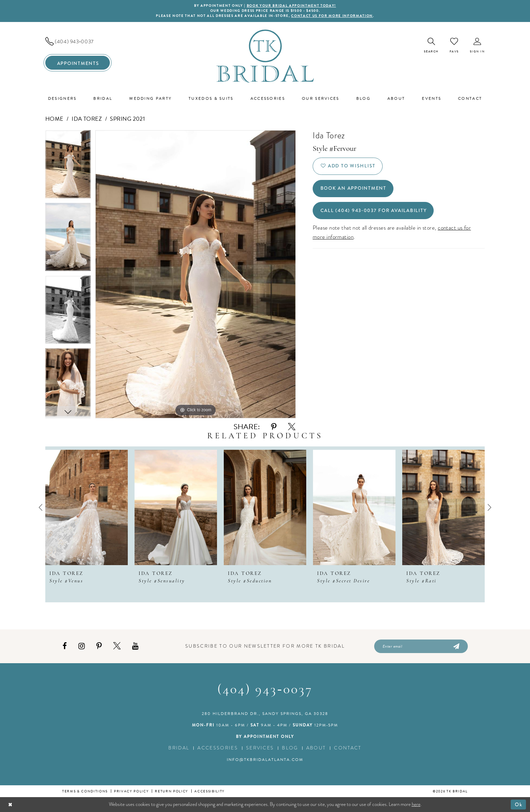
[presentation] (87, 507)
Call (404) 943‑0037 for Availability (374, 211)
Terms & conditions (85, 791)
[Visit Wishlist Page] (454, 45)
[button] (477, 45)
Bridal (179, 748)
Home (54, 119)
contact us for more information (332, 16)
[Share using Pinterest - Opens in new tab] (274, 427)
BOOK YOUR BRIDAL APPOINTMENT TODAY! (291, 6)
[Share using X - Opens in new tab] (292, 427)
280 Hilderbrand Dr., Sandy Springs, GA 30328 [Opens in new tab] (265, 714)
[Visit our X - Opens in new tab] (117, 646)
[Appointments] (78, 63)
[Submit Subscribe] (456, 646)
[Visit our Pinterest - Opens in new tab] (99, 646)
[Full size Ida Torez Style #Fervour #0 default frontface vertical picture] (196, 274)
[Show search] (431, 45)
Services (260, 748)
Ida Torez (87, 119)
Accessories (218, 748)
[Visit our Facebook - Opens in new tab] (65, 646)
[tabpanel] (68, 167)
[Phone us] (78, 42)
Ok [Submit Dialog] (519, 804)
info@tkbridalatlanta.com (265, 760)
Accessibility (210, 791)
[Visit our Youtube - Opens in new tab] (135, 646)
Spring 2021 (127, 119)
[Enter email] (421, 646)
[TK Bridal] (265, 56)
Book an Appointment (353, 188)
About (316, 748)
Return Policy (172, 791)
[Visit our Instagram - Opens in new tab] (82, 646)
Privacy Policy (131, 791)
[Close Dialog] (10, 804)
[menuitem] (78, 42)
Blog (290, 748)
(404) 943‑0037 (265, 690)
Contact (348, 748)
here (416, 804)
